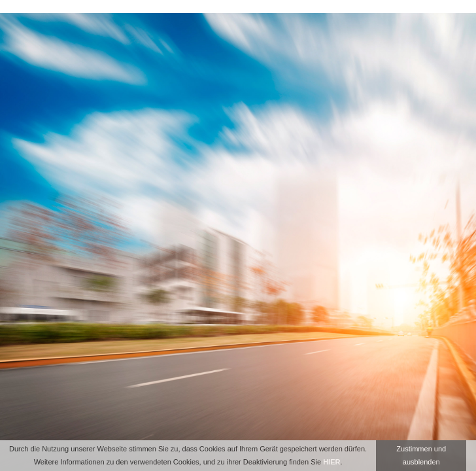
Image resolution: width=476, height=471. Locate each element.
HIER (331, 462)
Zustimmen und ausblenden (421, 455)
